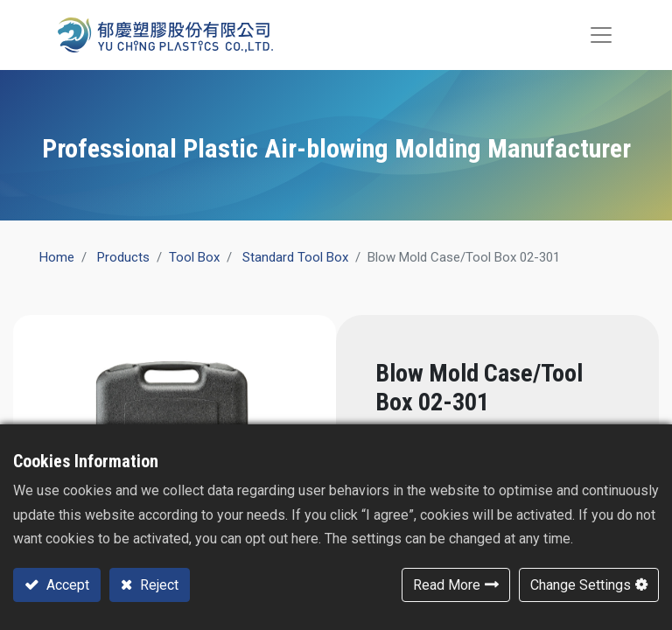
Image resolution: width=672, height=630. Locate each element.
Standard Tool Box (295, 257)
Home (57, 257)
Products (123, 257)
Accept (66, 585)
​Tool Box (194, 257)
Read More (447, 585)
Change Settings (581, 585)
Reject (157, 585)
